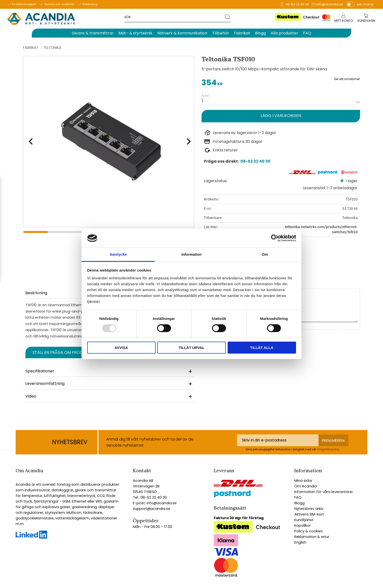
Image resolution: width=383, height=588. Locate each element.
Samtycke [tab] (118, 254)
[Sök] (228, 17)
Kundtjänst (304, 520)
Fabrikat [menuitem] (242, 33)
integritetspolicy (328, 449)
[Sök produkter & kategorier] (175, 17)
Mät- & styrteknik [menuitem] (135, 33)
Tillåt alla (262, 348)
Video (31, 396)
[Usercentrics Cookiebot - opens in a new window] (275, 238)
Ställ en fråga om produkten (64, 352)
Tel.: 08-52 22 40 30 (150, 497)
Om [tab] (265, 254)
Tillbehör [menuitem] (221, 33)
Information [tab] (192, 254)
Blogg (299, 503)
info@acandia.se (330, 4)
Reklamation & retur (312, 537)
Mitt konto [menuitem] (344, 21)
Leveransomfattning (45, 383)
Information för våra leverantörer (324, 492)
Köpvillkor (303, 525)
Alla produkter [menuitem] (284, 33)
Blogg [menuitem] (260, 33)
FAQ (298, 497)
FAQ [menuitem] (307, 33)
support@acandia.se (152, 509)
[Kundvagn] (366, 21)
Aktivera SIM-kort (309, 514)
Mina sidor (303, 481)
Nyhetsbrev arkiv (309, 509)
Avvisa (121, 348)
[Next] (187, 141)
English (300, 542)
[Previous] (30, 141)
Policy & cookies (309, 531)
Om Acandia (306, 486)
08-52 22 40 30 (297, 4)
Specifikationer (40, 371)
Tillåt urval (191, 348)
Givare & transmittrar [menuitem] (93, 33)
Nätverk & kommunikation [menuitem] (182, 33)
